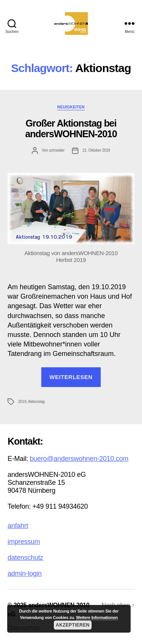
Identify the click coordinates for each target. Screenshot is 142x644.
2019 (22, 402)
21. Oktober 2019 (96, 150)
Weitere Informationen (97, 617)
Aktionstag (36, 402)
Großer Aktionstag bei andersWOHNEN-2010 (71, 128)
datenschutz (25, 558)
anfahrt (18, 526)
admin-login (25, 573)
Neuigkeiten (71, 107)
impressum (24, 542)
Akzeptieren (73, 625)
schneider (57, 150)
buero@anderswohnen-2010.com (79, 459)
